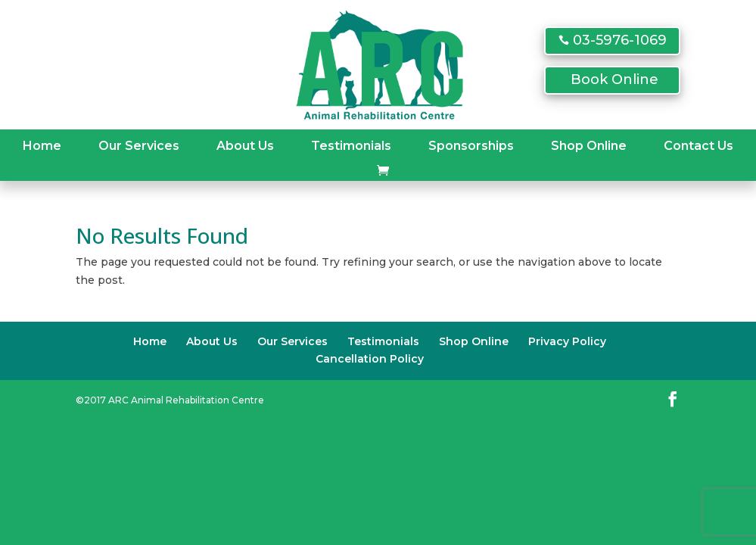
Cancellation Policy (370, 359)
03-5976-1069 (620, 40)
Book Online (614, 79)
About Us (245, 146)
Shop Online (589, 146)
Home (42, 146)
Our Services (139, 146)
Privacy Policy (567, 341)
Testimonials (351, 146)
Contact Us (698, 146)
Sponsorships (471, 146)
